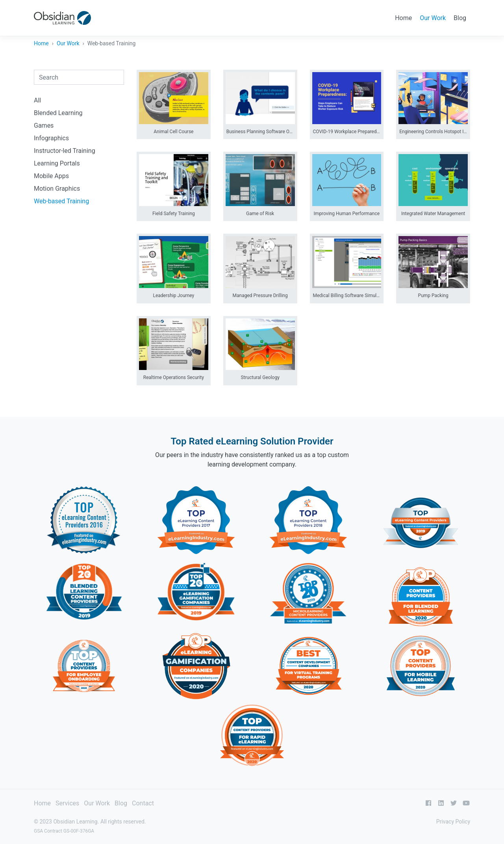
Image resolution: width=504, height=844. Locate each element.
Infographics (51, 138)
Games (44, 125)
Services (67, 803)
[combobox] (79, 77)
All (37, 100)
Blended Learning (58, 113)
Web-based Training (61, 201)
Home (403, 18)
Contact (143, 803)
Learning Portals (57, 163)
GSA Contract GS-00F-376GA (64, 831)
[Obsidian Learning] (63, 18)
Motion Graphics (57, 189)
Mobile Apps (51, 176)
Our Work (433, 18)
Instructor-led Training (65, 151)
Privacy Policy (453, 822)
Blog (460, 18)
